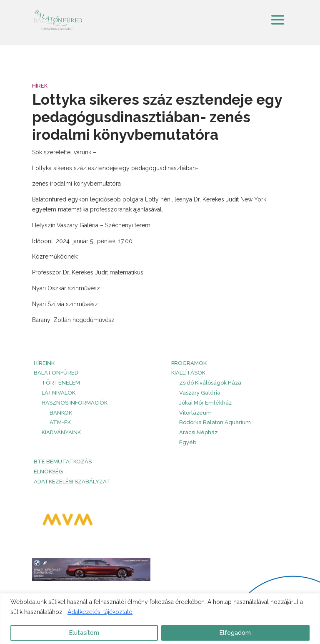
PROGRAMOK (189, 363)
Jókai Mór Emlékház (205, 403)
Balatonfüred (56, 373)
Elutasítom (84, 633)
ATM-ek (60, 422)
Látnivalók (59, 393)
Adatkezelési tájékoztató (100, 612)
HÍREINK (44, 363)
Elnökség (48, 472)
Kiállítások (188, 373)
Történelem (61, 383)
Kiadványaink (61, 432)
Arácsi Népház (198, 432)
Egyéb (188, 442)
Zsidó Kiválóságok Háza (210, 383)
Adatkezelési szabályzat (72, 482)
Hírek (40, 86)
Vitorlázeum (195, 413)
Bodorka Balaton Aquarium (215, 422)
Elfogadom (235, 633)
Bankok (61, 413)
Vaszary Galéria (200, 393)
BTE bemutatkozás (63, 462)
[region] (160, 619)
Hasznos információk (75, 403)
